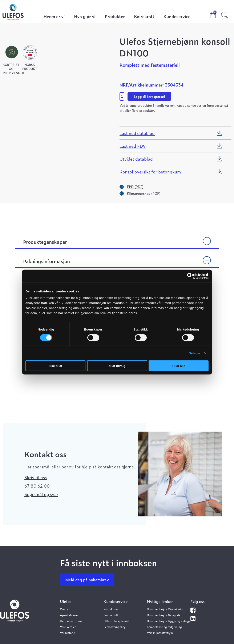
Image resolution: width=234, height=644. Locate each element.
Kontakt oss (111, 609)
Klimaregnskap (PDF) (144, 193)
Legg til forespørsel (149, 96)
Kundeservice (177, 17)
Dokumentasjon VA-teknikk (165, 609)
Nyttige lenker (160, 601)
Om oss (65, 609)
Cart (210, 14)
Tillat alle (179, 366)
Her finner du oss (71, 621)
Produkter (115, 17)
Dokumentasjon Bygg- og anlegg (168, 621)
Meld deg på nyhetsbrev (87, 580)
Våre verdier (68, 627)
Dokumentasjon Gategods (164, 615)
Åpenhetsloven (70, 615)
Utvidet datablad (136, 159)
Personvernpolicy (114, 627)
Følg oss (197, 601)
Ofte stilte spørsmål (116, 621)
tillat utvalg (117, 366)
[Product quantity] (122, 96)
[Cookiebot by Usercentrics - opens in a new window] (190, 276)
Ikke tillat (55, 366)
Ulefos (66, 601)
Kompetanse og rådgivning (164, 627)
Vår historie (67, 633)
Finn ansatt (111, 615)
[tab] (117, 244)
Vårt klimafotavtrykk (160, 633)
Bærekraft (144, 17)
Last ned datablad (137, 133)
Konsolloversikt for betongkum (150, 172)
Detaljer (195, 353)
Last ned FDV (133, 146)
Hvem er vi (54, 17)
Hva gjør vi (85, 17)
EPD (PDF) (135, 187)
